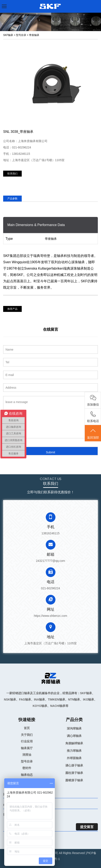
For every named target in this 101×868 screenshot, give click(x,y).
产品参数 (12, 199)
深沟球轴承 (74, 728)
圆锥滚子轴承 (74, 780)
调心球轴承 (74, 736)
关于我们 (27, 735)
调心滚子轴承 (74, 765)
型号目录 (21, 35)
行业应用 (27, 741)
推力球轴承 (74, 751)
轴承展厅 (27, 748)
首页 (27, 728)
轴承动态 (27, 775)
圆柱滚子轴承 (74, 773)
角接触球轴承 (74, 743)
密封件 (27, 768)
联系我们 (12, 174)
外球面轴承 (74, 758)
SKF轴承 (8, 35)
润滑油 (27, 755)
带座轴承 (34, 35)
